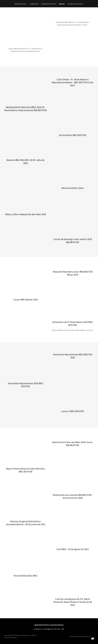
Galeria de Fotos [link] (49, 4)
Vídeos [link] (62, 4)
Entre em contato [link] (75, 4)
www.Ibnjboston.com (23, 635)
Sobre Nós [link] (34, 4)
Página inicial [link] (21, 4)
